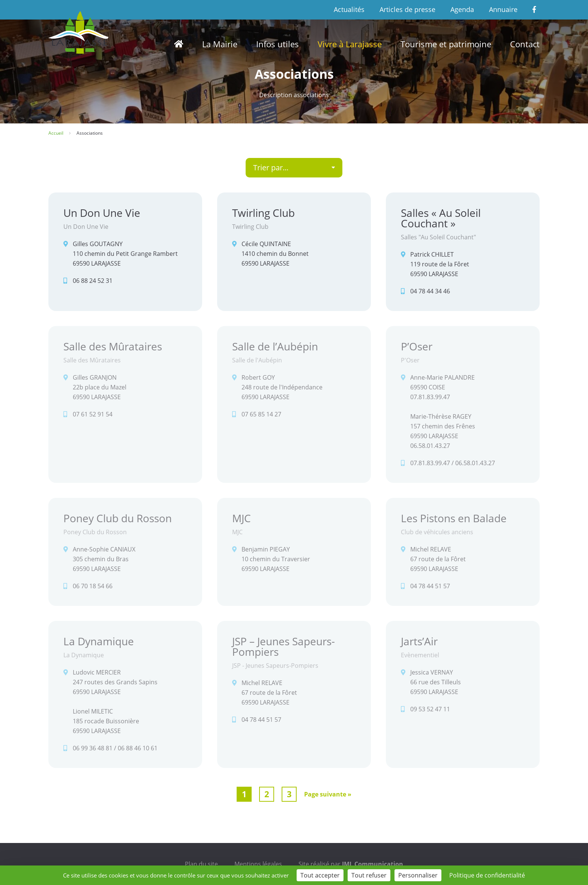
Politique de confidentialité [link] (487, 875)
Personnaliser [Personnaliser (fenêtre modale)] (418, 875)
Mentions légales (258, 864)
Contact (525, 44)
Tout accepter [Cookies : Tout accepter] (320, 875)
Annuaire (503, 9)
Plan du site (201, 864)
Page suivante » (328, 794)
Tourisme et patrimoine (446, 44)
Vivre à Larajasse (350, 44)
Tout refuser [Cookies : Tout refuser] (369, 875)
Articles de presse (407, 9)
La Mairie (220, 44)
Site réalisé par (351, 864)
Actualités (349, 9)
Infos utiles (277, 44)
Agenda (462, 9)
